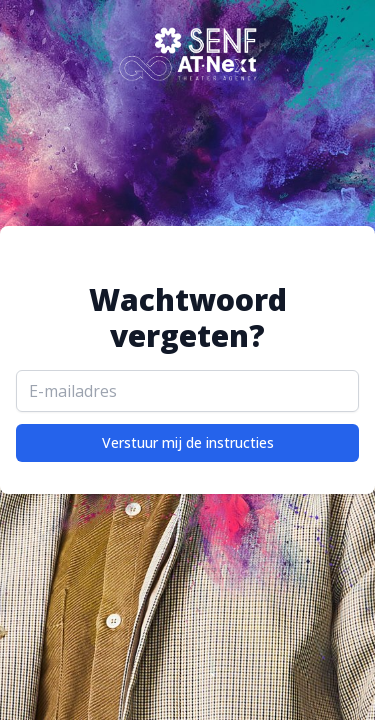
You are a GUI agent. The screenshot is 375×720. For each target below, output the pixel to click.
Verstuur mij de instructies (188, 442)
